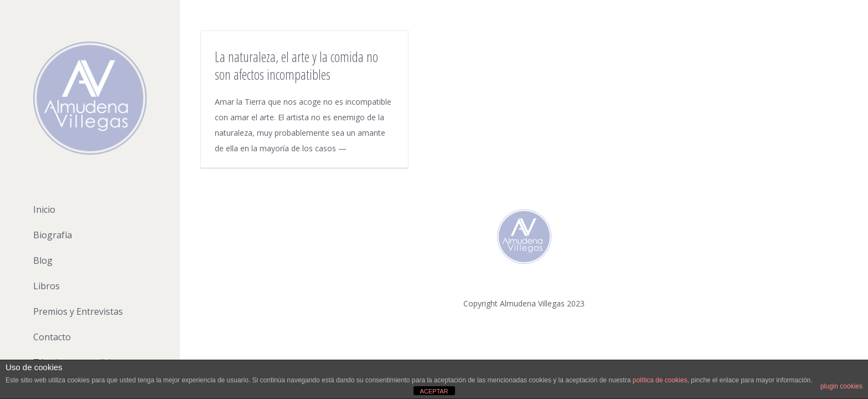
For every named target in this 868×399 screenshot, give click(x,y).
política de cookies (660, 380)
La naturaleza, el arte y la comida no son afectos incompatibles (296, 65)
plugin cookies (841, 386)
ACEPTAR (434, 391)
